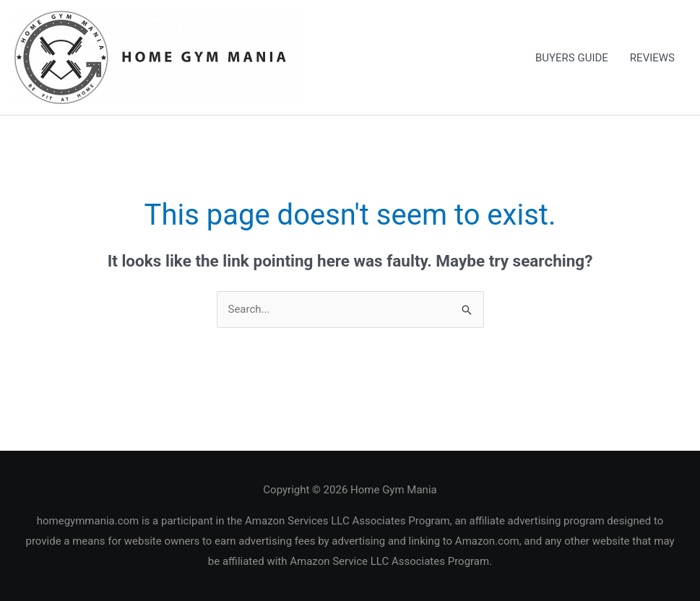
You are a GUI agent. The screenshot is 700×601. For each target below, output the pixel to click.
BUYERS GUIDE (572, 58)
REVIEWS (652, 58)
